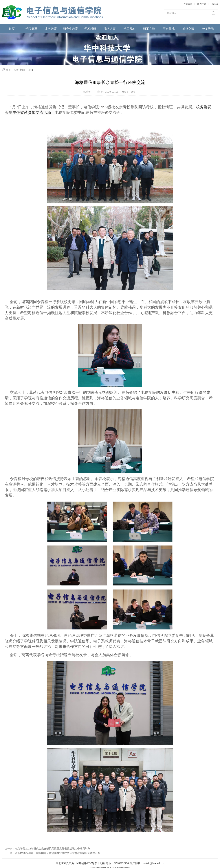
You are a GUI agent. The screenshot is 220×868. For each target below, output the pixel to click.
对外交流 (188, 29)
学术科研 (90, 29)
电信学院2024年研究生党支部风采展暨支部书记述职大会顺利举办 (53, 849)
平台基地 (169, 29)
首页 (12, 29)
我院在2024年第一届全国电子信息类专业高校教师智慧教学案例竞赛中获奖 (58, 853)
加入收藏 (201, 4)
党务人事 (110, 29)
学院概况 (31, 29)
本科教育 (51, 29)
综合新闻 (20, 70)
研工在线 (149, 29)
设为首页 (188, 4)
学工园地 (129, 29)
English (214, 4)
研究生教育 (71, 29)
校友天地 (208, 29)
